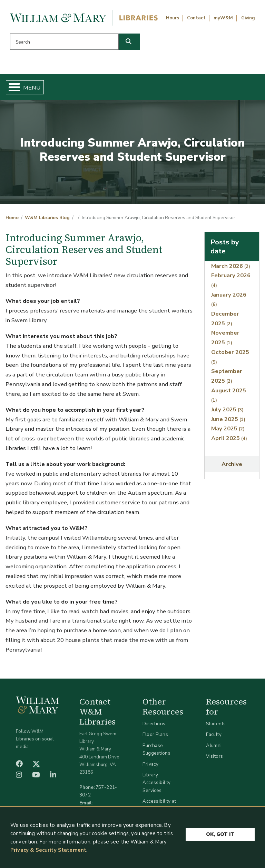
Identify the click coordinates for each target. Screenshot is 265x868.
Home (12, 218)
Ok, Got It (220, 835)
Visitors (214, 756)
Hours (173, 18)
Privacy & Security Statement (48, 850)
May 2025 (228, 428)
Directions (154, 724)
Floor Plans (155, 734)
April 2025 (229, 438)
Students (216, 724)
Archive (232, 464)
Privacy (150, 764)
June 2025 (228, 419)
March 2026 (231, 266)
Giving (248, 18)
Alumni (214, 745)
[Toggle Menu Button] (12, 87)
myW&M (223, 18)
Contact (196, 18)
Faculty (214, 734)
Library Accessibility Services (156, 782)
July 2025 (227, 409)
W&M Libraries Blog (47, 218)
